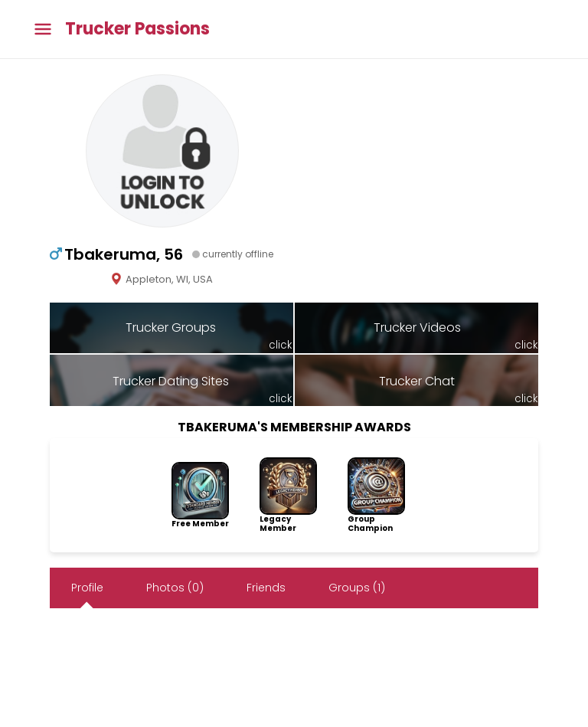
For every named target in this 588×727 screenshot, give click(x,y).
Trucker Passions (137, 29)
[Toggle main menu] (43, 29)
